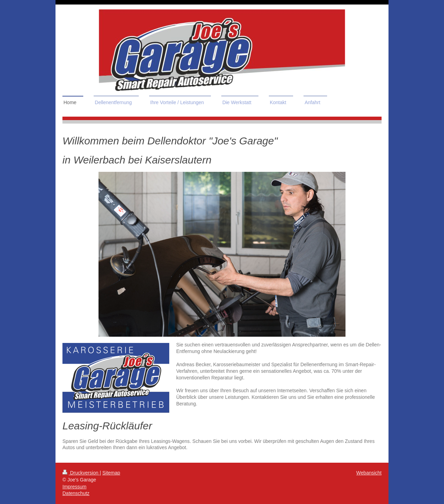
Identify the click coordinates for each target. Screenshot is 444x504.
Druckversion (81, 473)
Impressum (74, 487)
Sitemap (111, 473)
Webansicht (369, 473)
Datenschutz (76, 493)
